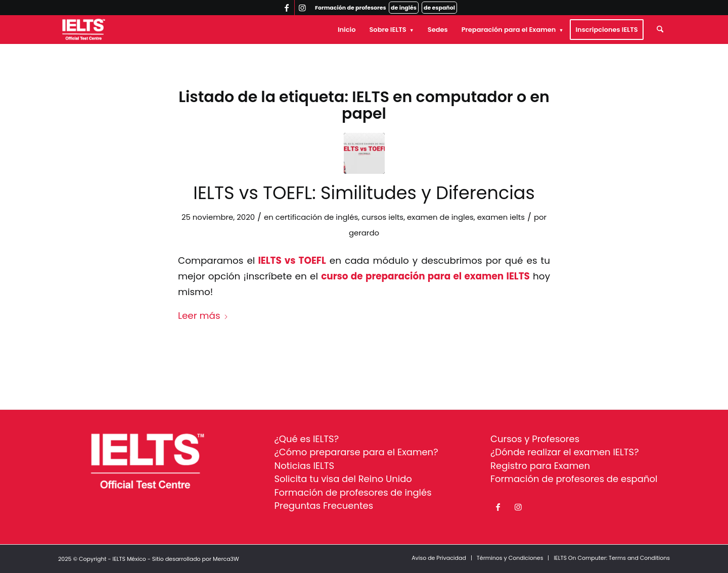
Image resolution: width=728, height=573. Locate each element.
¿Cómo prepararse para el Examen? (356, 452)
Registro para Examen (540, 466)
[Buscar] (660, 30)
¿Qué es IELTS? (307, 439)
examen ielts (501, 217)
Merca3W (226, 559)
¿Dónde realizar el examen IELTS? (565, 452)
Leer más (203, 316)
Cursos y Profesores (535, 439)
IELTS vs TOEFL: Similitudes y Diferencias (364, 193)
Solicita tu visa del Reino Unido (343, 479)
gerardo (364, 233)
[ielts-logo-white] (84, 30)
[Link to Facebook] (287, 8)
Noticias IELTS (305, 466)
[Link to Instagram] (302, 8)
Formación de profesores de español (574, 479)
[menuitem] (347, 30)
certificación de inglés (317, 217)
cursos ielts (382, 217)
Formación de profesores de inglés (353, 492)
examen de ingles (440, 217)
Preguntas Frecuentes (324, 506)
